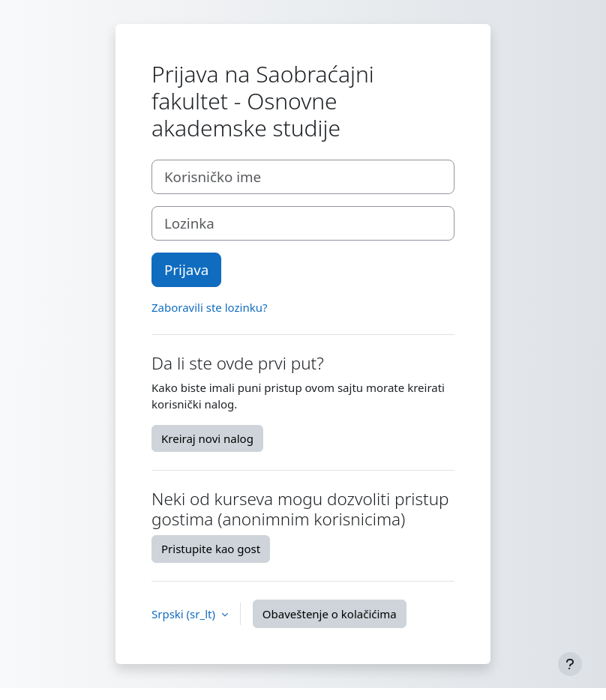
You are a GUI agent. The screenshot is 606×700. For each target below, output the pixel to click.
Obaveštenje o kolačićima (330, 614)
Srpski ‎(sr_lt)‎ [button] (185, 614)
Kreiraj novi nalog (207, 438)
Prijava (186, 269)
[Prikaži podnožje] (570, 664)
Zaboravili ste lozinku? (209, 307)
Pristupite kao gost (211, 549)
